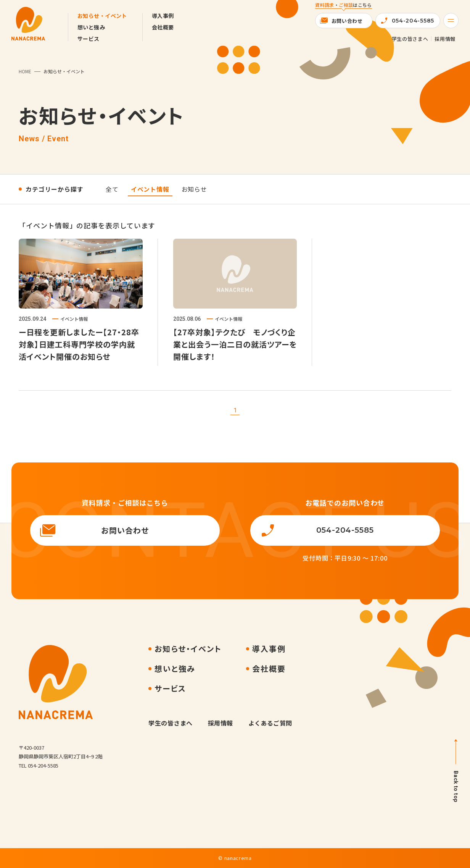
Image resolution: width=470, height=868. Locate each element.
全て (112, 189)
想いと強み (91, 27)
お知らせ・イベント (102, 16)
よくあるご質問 (270, 723)
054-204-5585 (413, 21)
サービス (89, 39)
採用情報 (445, 39)
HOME (25, 71)
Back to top (456, 786)
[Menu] (451, 21)
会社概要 (163, 27)
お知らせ (194, 189)
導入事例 (163, 16)
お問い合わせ (347, 21)
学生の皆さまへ (410, 39)
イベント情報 (150, 189)
